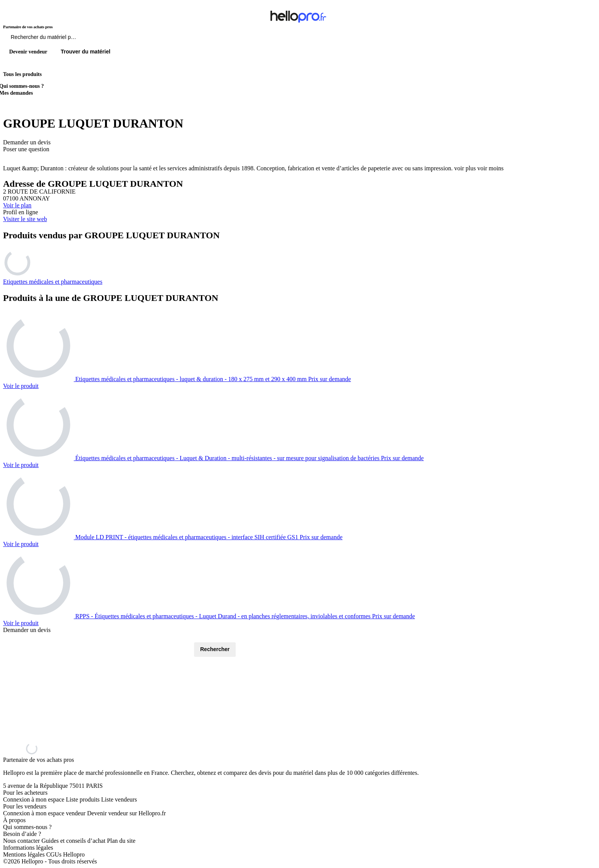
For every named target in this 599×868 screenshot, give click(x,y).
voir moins (490, 168)
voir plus (465, 168)
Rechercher (215, 649)
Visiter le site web (25, 219)
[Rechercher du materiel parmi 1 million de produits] (86, 39)
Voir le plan (17, 205)
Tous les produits (22, 74)
